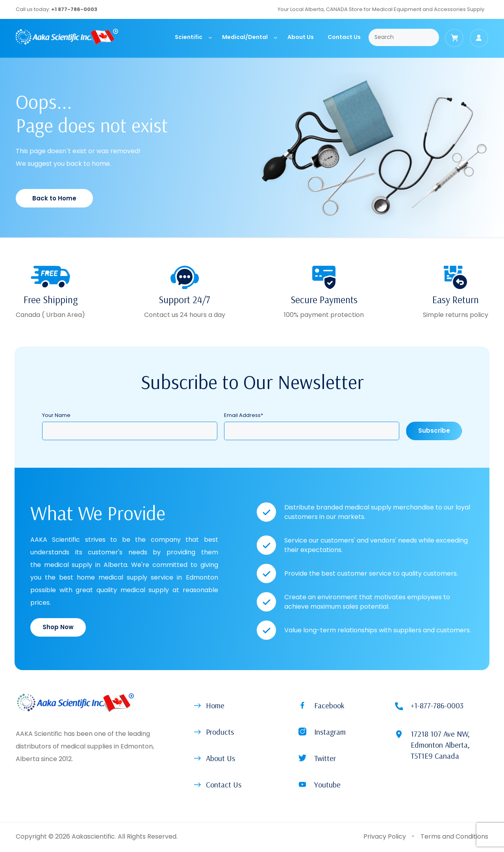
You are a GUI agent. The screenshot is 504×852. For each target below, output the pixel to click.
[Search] (404, 37)
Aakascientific (93, 836)
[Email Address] (312, 431)
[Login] (479, 38)
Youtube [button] (327, 784)
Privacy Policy (385, 836)
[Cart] (454, 38)
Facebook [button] (329, 705)
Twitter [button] (325, 758)
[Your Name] (130, 431)
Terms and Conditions (454, 836)
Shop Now (58, 627)
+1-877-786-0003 (437, 705)
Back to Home (54, 198)
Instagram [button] (330, 732)
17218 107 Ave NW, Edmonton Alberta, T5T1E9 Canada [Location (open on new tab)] (440, 745)
